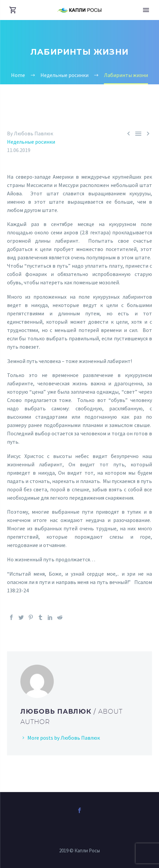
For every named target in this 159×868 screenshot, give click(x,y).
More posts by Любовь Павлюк (64, 738)
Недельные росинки (31, 142)
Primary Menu (146, 10)
